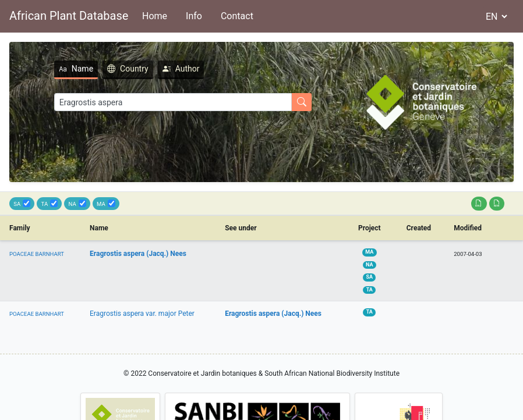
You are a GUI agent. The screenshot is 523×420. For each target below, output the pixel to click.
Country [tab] (128, 69)
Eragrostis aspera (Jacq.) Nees (138, 254)
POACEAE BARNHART (37, 254)
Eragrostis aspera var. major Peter (142, 314)
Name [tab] (76, 69)
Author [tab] (181, 69)
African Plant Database (69, 16)
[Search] (173, 102)
